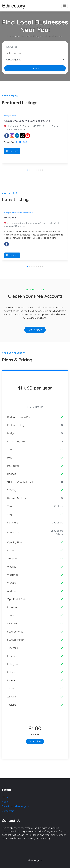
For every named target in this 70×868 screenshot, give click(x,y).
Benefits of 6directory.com (16, 806)
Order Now (35, 741)
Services (14, 116)
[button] (28, 170)
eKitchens (10, 218)
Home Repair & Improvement (22, 213)
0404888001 (22, 142)
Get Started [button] (35, 330)
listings (7, 116)
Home (5, 797)
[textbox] (35, 53)
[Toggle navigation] (65, 6)
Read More (12, 151)
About (5, 802)
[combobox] (35, 53)
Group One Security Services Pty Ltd (27, 121)
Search (35, 68)
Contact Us (8, 811)
